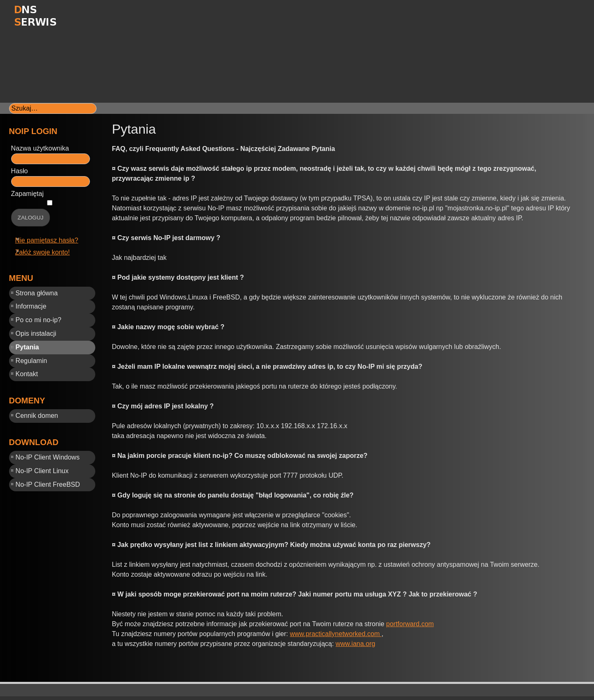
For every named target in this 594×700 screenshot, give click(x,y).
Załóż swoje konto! (43, 252)
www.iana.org (356, 644)
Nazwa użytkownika (40, 148)
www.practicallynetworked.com (336, 634)
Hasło (20, 171)
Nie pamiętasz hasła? (47, 240)
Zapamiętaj (27, 194)
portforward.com (410, 624)
